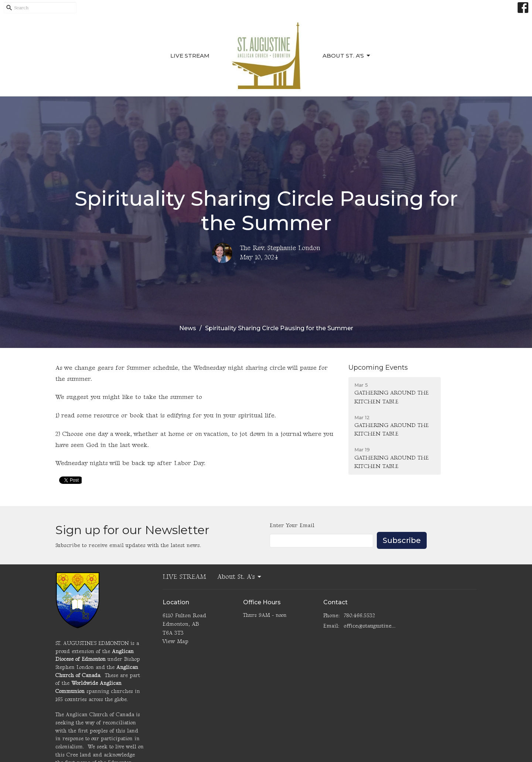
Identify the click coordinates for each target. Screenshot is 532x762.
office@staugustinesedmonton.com (370, 626)
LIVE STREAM (190, 56)
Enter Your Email (292, 525)
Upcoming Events (378, 368)
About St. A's (347, 56)
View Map (175, 641)
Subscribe (402, 540)
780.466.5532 (359, 616)
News (188, 328)
